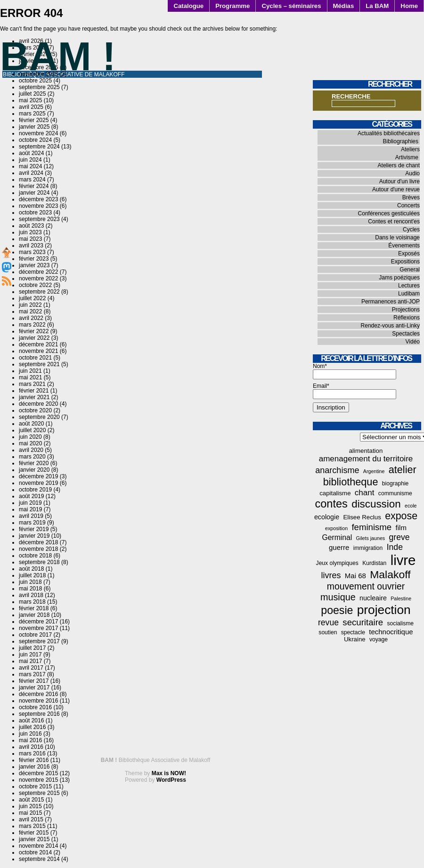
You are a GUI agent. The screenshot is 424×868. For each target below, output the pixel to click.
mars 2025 (32, 114)
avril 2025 (31, 107)
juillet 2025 (32, 94)
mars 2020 (32, 457)
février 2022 (34, 331)
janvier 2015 (34, 839)
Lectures (409, 286)
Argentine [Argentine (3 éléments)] (374, 471)
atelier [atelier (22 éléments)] (403, 470)
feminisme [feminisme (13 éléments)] (371, 527)
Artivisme (407, 157)
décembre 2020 (38, 404)
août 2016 (31, 721)
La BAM (377, 6)
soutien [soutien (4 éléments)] (328, 632)
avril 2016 (31, 747)
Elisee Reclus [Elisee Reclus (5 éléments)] (362, 517)
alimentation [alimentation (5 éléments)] (366, 451)
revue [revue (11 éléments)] (328, 622)
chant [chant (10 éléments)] (365, 493)
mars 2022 (32, 325)
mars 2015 (32, 826)
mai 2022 (30, 311)
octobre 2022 (35, 285)
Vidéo (413, 342)
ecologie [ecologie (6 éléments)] (327, 517)
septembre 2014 (39, 859)
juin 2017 (30, 655)
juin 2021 (30, 371)
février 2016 (34, 760)
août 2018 (31, 569)
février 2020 (34, 463)
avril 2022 (31, 318)
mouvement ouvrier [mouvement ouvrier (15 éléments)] (366, 586)
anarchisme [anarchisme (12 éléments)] (337, 470)
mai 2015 (30, 813)
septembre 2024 (39, 147)
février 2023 (34, 259)
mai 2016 (30, 740)
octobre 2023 (35, 213)
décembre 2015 (38, 773)
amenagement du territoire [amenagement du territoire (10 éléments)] (366, 459)
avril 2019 (31, 516)
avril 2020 (31, 450)
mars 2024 (32, 180)
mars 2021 (32, 384)
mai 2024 (30, 166)
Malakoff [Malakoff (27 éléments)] (390, 574)
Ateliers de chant (399, 165)
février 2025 (34, 120)
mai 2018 (30, 589)
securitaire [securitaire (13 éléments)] (363, 622)
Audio (412, 173)
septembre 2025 (39, 87)
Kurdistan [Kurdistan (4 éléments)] (374, 563)
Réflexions (407, 318)
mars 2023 (32, 252)
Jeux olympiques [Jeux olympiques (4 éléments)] (337, 563)
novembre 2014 (38, 846)
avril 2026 (31, 41)
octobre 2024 (35, 140)
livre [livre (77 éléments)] (403, 560)
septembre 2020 (39, 417)
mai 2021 (30, 377)
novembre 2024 (38, 133)
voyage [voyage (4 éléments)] (379, 639)
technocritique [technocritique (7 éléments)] (391, 632)
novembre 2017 (38, 628)
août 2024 (31, 153)
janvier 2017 (34, 688)
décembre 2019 (38, 476)
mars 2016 (32, 753)
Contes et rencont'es (394, 221)
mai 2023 (30, 239)
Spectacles (406, 334)
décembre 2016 (38, 694)
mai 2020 (30, 443)
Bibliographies (401, 141)
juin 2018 (30, 582)
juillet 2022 (32, 298)
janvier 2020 (34, 470)
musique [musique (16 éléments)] (338, 597)
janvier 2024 (34, 193)
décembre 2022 (38, 272)
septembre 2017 (39, 641)
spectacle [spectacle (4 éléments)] (353, 632)
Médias (344, 6)
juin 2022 (30, 305)
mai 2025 (30, 100)
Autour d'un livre (400, 181)
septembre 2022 (39, 292)
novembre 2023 (38, 206)
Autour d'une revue (396, 189)
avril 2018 (31, 595)
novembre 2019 (38, 483)
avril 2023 (31, 246)
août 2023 (31, 226)
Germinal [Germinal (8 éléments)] (337, 537)
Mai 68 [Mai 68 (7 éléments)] (355, 576)
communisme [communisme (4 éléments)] (395, 493)
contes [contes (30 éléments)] (331, 504)
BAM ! (58, 56)
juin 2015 (30, 806)
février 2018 (34, 608)
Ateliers (410, 149)
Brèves (411, 197)
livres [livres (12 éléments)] (331, 575)
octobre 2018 (35, 556)
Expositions (405, 262)
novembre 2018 (38, 549)
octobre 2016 (35, 707)
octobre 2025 (35, 81)
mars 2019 (32, 523)
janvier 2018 (34, 615)
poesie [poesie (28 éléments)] (337, 610)
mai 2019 (30, 509)
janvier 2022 (34, 338)
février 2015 (34, 833)
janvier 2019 (34, 536)
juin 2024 (30, 160)
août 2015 (31, 800)
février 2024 (34, 186)
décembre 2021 (38, 344)
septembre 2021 (39, 364)
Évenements (404, 246)
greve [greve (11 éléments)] (400, 537)
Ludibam (409, 294)
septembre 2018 (39, 562)
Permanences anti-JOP (391, 302)
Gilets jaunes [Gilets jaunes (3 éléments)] (371, 538)
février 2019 (34, 529)
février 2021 (34, 391)
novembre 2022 (38, 278)
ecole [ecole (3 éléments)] (411, 506)
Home (409, 6)
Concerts (408, 205)
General (410, 270)
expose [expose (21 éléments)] (401, 516)
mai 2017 (30, 661)
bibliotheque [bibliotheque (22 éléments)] (351, 482)
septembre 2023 (39, 219)
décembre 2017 (38, 622)
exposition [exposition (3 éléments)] (336, 528)
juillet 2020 (32, 430)
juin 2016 (30, 734)
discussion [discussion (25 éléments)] (376, 504)
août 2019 (31, 496)
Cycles (411, 229)
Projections (406, 310)
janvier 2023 (34, 265)
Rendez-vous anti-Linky (390, 326)
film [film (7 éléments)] (401, 528)
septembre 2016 (39, 714)
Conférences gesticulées (389, 213)
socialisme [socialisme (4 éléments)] (401, 623)
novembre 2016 (38, 701)
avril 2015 (31, 819)
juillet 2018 (32, 575)
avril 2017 (31, 668)
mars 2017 (32, 674)
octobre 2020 (35, 410)
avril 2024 (31, 173)
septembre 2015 (39, 793)
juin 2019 (30, 503)
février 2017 (34, 681)
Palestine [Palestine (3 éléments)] (401, 598)
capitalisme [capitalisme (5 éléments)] (335, 493)
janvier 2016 (34, 767)
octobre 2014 (35, 852)
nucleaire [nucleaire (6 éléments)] (373, 598)
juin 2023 (30, 232)
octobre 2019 (35, 490)
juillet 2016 (32, 727)
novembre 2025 (38, 74)
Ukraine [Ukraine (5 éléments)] (355, 639)
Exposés (409, 254)
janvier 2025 (34, 127)
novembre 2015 (38, 780)
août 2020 (31, 424)
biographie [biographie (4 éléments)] (395, 483)
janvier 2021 (34, 397)
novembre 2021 (38, 351)
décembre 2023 (38, 199)
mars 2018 (32, 602)
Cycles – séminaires (291, 6)
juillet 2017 (32, 648)
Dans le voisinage (397, 237)
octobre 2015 (35, 786)
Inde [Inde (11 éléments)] (395, 547)
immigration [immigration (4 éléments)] (368, 548)
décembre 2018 (38, 542)
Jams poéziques (399, 278)
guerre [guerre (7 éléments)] (339, 547)
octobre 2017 (35, 635)
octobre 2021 (35, 358)
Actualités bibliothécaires (389, 133)
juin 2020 (30, 437)
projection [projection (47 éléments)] (384, 610)
